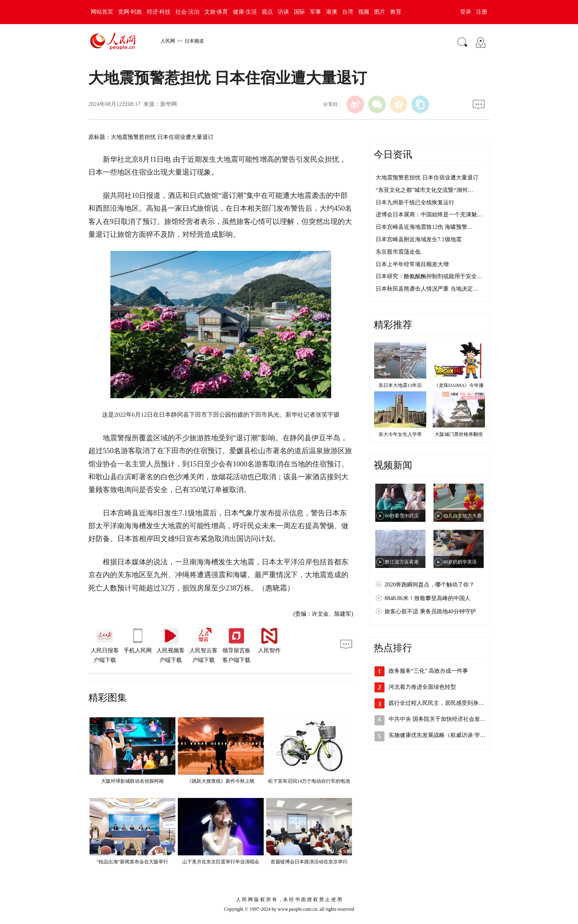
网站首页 (102, 12)
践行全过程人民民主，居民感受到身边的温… (445, 703)
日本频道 (194, 41)
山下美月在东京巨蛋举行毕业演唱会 (221, 862)
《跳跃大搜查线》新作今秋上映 (221, 781)
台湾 (348, 12)
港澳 (332, 12)
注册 (482, 12)
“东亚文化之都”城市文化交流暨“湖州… (424, 190)
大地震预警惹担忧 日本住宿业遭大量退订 (427, 178)
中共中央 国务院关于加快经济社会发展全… (443, 719)
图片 (380, 12)
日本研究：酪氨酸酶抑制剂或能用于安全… (429, 276)
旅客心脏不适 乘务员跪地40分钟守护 (430, 612)
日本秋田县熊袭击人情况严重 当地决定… (427, 289)
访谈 (283, 12)
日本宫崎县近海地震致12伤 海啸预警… (424, 227)
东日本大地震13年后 (400, 385)
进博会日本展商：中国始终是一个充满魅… (429, 215)
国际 (299, 12)
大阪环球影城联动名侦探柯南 (132, 781)
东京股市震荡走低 (398, 252)
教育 (396, 12)
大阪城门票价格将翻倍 (459, 434)
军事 (315, 12)
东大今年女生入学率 (400, 434)
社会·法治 (187, 12)
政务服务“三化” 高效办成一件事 (428, 671)
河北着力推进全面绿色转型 (422, 687)
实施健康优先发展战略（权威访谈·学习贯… (443, 735)
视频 (364, 12)
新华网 (169, 104)
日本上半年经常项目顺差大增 (412, 264)
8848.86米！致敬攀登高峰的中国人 (427, 598)
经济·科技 (159, 12)
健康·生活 (245, 12)
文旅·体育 (216, 12)
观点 (267, 12)
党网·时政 (130, 12)
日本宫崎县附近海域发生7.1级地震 (419, 239)
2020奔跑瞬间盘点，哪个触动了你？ (429, 585)
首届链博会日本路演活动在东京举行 (309, 862)
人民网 (168, 41)
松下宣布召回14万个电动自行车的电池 (309, 781)
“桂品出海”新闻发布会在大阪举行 (133, 862)
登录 (466, 12)
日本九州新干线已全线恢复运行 (415, 203)
